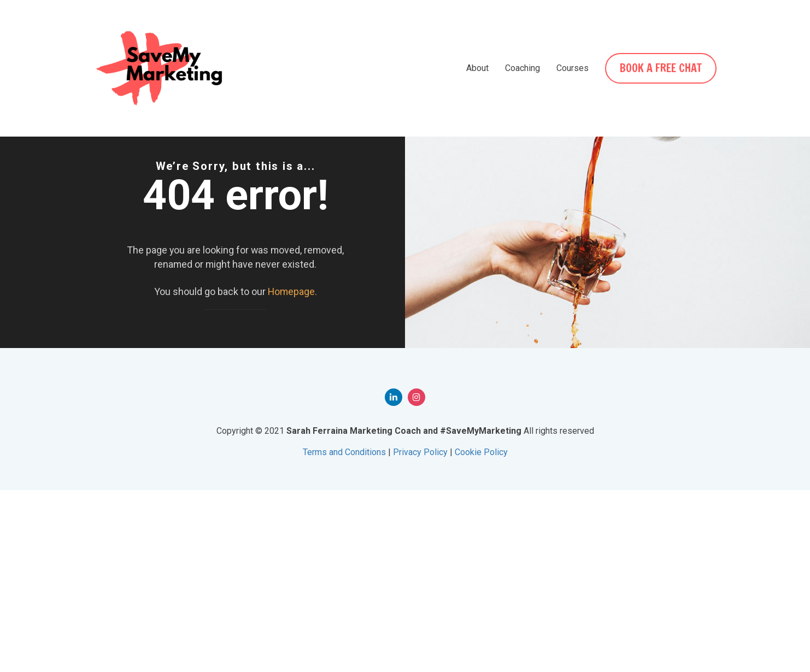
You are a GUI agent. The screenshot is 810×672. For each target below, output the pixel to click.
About (480, 68)
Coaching (525, 68)
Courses (575, 68)
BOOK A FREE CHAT (662, 68)
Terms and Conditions (344, 634)
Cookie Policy (481, 634)
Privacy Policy (420, 634)
